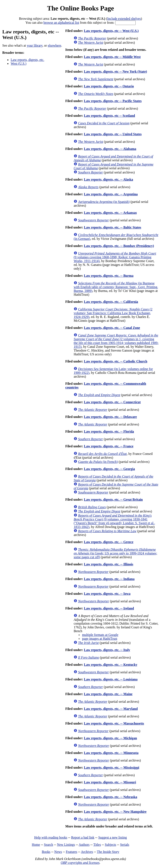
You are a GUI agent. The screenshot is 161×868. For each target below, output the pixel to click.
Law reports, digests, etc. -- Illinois (108, 564)
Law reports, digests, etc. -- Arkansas (110, 213)
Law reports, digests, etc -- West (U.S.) (111, 31)
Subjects (110, 845)
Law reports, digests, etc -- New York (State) (115, 72)
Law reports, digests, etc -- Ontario (109, 86)
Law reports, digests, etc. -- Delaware (110, 417)
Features (71, 852)
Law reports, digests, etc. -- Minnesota (111, 753)
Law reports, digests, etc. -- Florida (109, 431)
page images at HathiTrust (100, 639)
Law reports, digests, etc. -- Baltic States (112, 227)
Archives (87, 852)
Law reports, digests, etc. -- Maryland (111, 709)
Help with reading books (51, 837)
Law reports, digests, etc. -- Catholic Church (116, 361)
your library (35, 45)
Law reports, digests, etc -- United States (113, 134)
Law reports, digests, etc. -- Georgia (109, 469)
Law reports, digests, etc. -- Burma (109, 276)
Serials (125, 845)
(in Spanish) (104, 202)
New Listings (66, 845)
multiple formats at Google (100, 635)
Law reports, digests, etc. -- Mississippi (112, 768)
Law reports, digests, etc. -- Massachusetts (114, 723)
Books (46, 852)
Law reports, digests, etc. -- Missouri (110, 782)
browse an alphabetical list (61, 23)
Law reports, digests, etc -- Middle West (112, 57)
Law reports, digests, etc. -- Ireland (109, 608)
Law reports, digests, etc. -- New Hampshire (115, 812)
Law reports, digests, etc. (27, 60)
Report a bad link (83, 837)
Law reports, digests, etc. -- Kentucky (111, 665)
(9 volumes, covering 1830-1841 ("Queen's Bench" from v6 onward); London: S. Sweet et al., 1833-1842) (114, 521)
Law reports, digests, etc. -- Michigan (110, 738)
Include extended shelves (124, 19)
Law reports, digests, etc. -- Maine (108, 694)
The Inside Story (108, 852)
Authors (84, 845)
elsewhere (55, 45)
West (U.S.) (19, 64)
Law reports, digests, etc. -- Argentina (111, 194)
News (58, 852)
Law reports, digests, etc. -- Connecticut (112, 402)
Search (49, 845)
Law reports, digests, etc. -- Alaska (108, 179)
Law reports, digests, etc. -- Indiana (109, 579)
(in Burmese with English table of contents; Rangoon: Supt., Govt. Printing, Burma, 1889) (116, 287)
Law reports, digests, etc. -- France (109, 446)
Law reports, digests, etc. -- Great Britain (113, 500)
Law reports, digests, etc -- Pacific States (113, 101)
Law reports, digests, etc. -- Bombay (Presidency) (119, 246)
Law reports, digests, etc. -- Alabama (110, 149)
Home (36, 845)
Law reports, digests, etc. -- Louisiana (111, 679)
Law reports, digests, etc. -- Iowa (107, 594)
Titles (97, 845)
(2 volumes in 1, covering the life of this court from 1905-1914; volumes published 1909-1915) (116, 341)
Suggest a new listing (113, 837)
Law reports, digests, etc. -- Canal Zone (112, 328)
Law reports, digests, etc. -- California (111, 302)
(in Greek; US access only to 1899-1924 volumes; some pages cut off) (115, 553)
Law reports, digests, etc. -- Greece (109, 542)
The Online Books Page (80, 8)
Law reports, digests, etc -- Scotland (109, 116)
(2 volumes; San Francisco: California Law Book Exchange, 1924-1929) (113, 313)
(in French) (98, 462)
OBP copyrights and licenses (80, 863)
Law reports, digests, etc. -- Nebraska (110, 797)
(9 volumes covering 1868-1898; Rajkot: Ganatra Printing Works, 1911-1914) (115, 257)
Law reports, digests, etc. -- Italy (107, 650)
